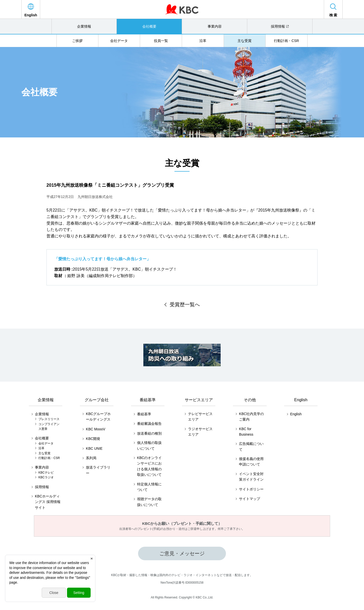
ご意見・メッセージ (182, 553)
